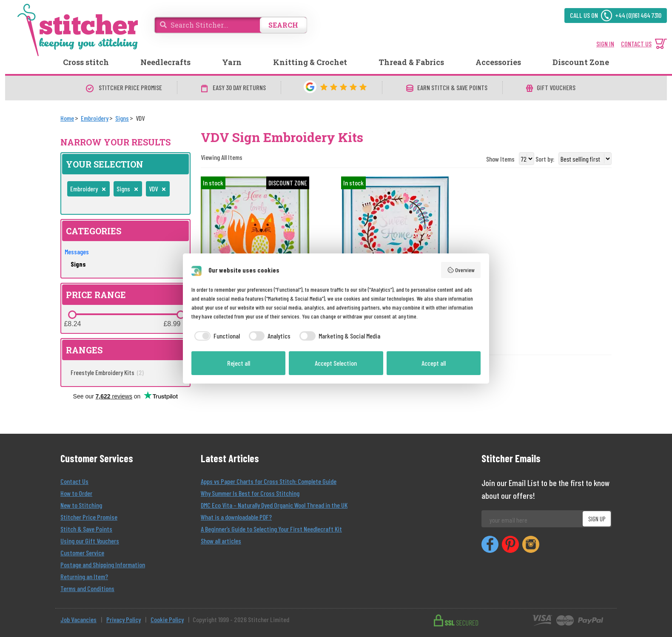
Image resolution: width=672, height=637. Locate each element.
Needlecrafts (165, 62)
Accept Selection (336, 363)
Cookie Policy (167, 619)
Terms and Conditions (87, 588)
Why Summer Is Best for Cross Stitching (250, 493)
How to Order (76, 493)
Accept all (434, 363)
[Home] (67, 118)
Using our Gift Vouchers (90, 541)
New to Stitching (81, 505)
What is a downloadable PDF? (236, 517)
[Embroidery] (95, 118)
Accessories (498, 62)
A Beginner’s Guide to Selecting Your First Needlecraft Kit (271, 529)
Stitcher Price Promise (89, 517)
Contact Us (74, 481)
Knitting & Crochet (310, 62)
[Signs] (122, 118)
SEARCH (283, 25)
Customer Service (82, 553)
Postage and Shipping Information (103, 564)
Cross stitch (86, 62)
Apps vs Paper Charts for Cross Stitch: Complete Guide (269, 481)
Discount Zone (581, 62)
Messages (77, 252)
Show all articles (221, 541)
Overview (461, 270)
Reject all (239, 363)
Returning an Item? (84, 576)
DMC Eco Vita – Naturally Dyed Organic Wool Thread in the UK (274, 505)
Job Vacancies (78, 619)
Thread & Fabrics (411, 62)
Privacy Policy (124, 619)
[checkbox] (216, 336)
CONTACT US (636, 44)
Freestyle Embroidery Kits (107, 372)
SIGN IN (605, 44)
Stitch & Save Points (86, 529)
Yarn (232, 62)
